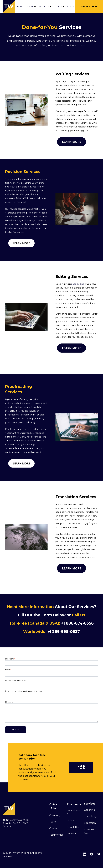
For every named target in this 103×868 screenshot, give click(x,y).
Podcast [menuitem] (71, 834)
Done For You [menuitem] (89, 831)
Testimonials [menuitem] (56, 837)
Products (72, 7)
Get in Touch (89, 7)
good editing (78, 284)
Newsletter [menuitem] (73, 827)
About (30, 7)
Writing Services (72, 74)
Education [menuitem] (90, 823)
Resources (44, 7)
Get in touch (81, 767)
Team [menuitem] (53, 822)
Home (20, 7)
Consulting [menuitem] (90, 816)
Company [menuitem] (55, 815)
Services (58, 7)
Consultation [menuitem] (73, 812)
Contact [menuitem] (54, 828)
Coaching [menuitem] (90, 810)
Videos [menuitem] (71, 821)
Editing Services (72, 277)
